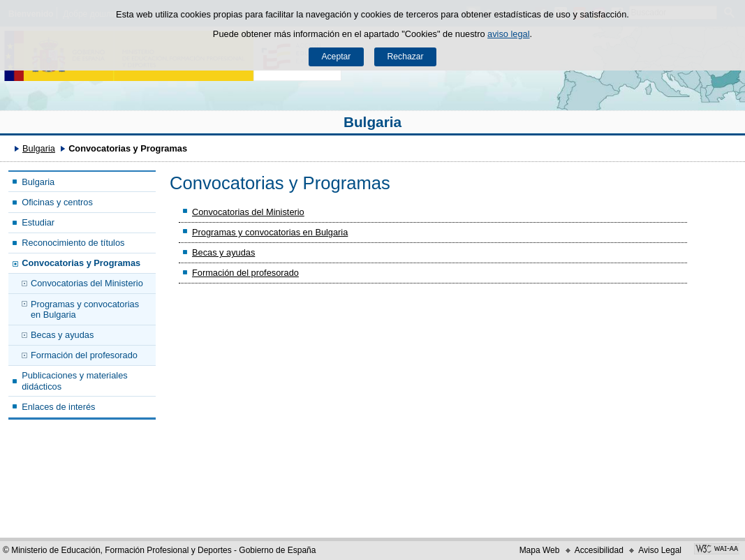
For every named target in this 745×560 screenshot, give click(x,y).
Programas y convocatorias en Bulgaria (85, 309)
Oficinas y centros (57, 202)
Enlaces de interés (58, 407)
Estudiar (38, 222)
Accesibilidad (599, 550)
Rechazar (406, 57)
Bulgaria (372, 122)
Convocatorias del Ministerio (87, 283)
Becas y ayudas (62, 335)
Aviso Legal (660, 550)
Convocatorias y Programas (81, 263)
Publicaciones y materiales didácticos (75, 381)
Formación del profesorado (84, 355)
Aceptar (336, 57)
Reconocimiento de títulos (73, 243)
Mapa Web (540, 550)
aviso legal (508, 34)
